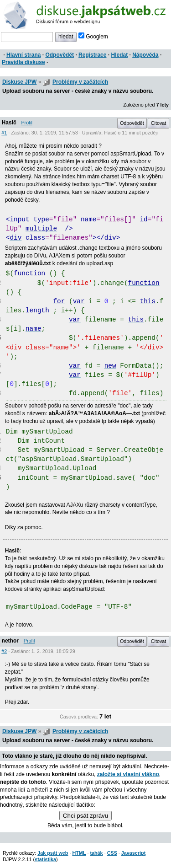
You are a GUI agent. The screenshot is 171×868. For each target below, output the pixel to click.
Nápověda (145, 55)
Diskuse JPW (19, 82)
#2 (4, 651)
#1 (4, 133)
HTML (79, 853)
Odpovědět (60, 55)
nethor (10, 641)
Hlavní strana (23, 55)
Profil (27, 123)
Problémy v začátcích (80, 82)
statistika (45, 859)
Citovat (159, 123)
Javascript (133, 853)
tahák (96, 853)
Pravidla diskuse (23, 62)
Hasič (9, 123)
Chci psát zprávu (85, 816)
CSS (112, 853)
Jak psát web (53, 853)
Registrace (92, 55)
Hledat (119, 55)
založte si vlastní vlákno (128, 774)
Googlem (93, 37)
